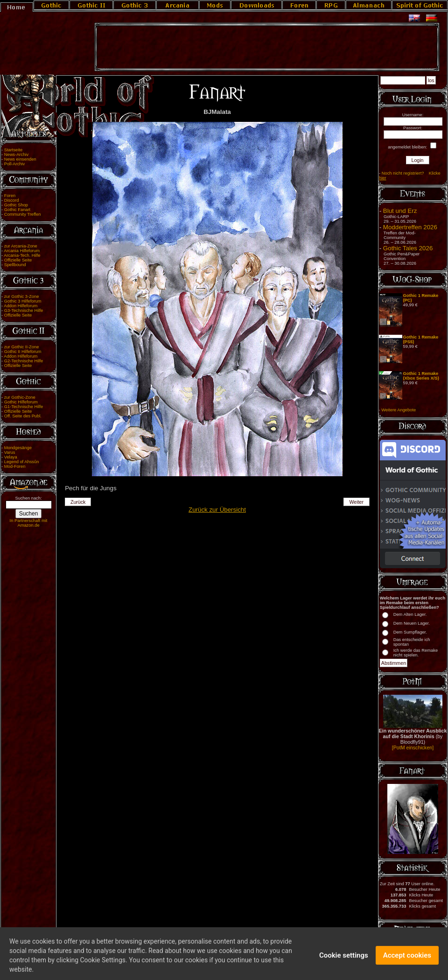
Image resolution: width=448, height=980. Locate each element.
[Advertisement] (267, 47)
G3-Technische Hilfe (24, 310)
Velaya (11, 457)
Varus (10, 452)
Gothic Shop (16, 205)
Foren (10, 196)
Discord (12, 200)
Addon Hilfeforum (21, 306)
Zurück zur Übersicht (217, 510)
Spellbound (15, 265)
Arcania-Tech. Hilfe (22, 255)
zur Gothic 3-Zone (22, 296)
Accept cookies (407, 961)
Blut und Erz (400, 211)
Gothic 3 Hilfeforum (23, 301)
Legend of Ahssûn (22, 462)
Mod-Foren (15, 466)
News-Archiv (16, 155)
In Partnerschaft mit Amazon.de (29, 523)
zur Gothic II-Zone (22, 347)
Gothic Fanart (17, 210)
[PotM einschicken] (413, 747)
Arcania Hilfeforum (22, 251)
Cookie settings (344, 961)
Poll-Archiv (15, 164)
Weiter (357, 502)
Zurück (78, 502)
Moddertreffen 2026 (410, 227)
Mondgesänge (18, 448)
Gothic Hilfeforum (21, 402)
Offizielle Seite (18, 260)
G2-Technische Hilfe (24, 361)
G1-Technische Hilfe (24, 407)
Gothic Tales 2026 (408, 248)
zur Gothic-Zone (20, 397)
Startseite (13, 150)
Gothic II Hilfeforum (23, 352)
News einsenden (20, 159)
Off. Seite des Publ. (23, 416)
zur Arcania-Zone (21, 246)
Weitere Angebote (399, 410)
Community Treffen (23, 214)
